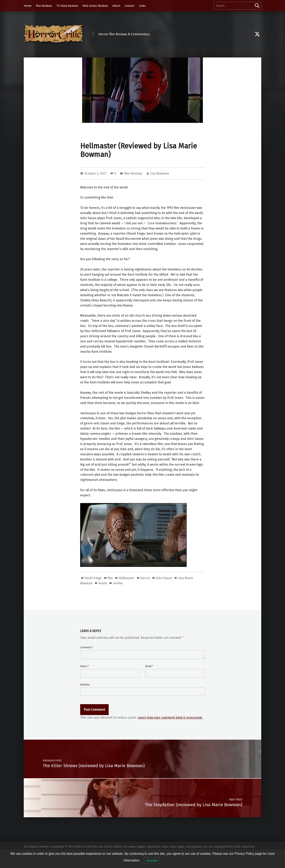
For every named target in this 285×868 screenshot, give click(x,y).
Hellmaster (127, 578)
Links (142, 6)
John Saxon (164, 578)
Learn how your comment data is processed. (170, 718)
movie (103, 583)
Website (85, 685)
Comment (87, 647)
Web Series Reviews (95, 6)
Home (28, 6)
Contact (130, 6)
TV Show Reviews (67, 6)
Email (149, 666)
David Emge (93, 578)
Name (84, 666)
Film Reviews (44, 6)
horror (145, 578)
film (110, 578)
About (116, 6)
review (118, 583)
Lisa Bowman (160, 173)
